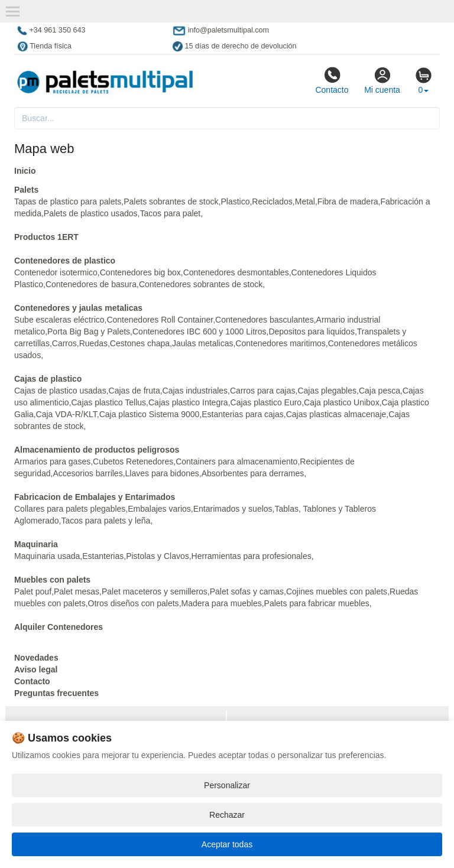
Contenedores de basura (91, 284)
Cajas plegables (327, 391)
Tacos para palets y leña (106, 521)
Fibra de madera (348, 201)
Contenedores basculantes (265, 320)
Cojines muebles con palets (337, 591)
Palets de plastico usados (91, 213)
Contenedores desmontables (236, 272)
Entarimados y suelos (233, 509)
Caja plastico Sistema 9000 (150, 414)
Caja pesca (380, 391)
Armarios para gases (52, 461)
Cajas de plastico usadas (60, 391)
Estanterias (103, 556)
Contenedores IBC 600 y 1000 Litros (199, 331)
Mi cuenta (382, 80)
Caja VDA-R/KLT (67, 414)
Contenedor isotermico (56, 272)
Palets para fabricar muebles (317, 603)
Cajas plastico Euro (266, 402)
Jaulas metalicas (203, 343)
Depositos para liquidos (312, 331)
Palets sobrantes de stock (171, 201)
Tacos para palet (170, 213)
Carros (64, 343)
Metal (305, 201)
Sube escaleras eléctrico (59, 320)
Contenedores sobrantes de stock (201, 284)
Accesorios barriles (87, 473)
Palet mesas (77, 591)
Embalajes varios (159, 509)
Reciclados (272, 201)
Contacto (332, 80)
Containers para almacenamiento (236, 461)
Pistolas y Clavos (158, 556)
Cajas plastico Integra (188, 402)
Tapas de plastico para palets (68, 201)
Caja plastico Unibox (342, 402)
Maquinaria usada (47, 556)
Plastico (235, 201)
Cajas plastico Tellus (109, 402)
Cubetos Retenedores (133, 461)
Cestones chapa (140, 343)
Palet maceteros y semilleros (155, 591)
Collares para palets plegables (70, 509)
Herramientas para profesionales (252, 556)
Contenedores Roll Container (160, 320)
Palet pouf (33, 591)
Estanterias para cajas (243, 414)
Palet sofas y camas (247, 591)
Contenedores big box (140, 272)
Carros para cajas (263, 391)
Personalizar (227, 785)
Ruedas (93, 343)
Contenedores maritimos (280, 343)
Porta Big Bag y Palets (89, 331)
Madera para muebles (222, 603)
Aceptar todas (227, 844)
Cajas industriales (195, 391)
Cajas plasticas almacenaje (336, 414)
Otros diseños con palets (134, 603)
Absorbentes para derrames (253, 473)
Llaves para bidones (162, 473)
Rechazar (227, 815)
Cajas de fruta (134, 391)
